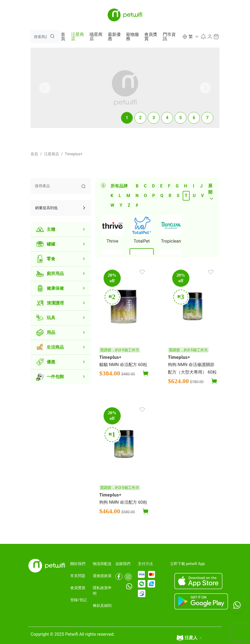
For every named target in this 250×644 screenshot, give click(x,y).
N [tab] (137, 196)
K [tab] (112, 196)
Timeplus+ (74, 154)
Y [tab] (121, 205)
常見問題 (78, 576)
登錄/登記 (79, 600)
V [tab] (202, 196)
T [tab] (186, 196)
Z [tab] (129, 205)
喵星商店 (96, 37)
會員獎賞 (151, 37)
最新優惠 (114, 37)
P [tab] (153, 196)
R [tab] (170, 196)
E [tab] (161, 186)
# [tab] (137, 205)
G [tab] (177, 186)
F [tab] (169, 186)
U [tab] (194, 196)
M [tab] (128, 196)
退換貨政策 (102, 576)
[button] (190, 37)
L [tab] (120, 196)
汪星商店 (78, 37)
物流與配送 (102, 564)
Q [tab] (162, 196)
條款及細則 (102, 605)
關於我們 (78, 564)
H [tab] (185, 186)
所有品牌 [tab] (119, 186)
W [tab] (112, 205)
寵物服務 (133, 37)
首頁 (63, 37)
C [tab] (145, 186)
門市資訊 (169, 37)
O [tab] (145, 196)
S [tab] (178, 196)
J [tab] (201, 186)
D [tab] (153, 186)
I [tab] (194, 186)
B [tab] (137, 186)
